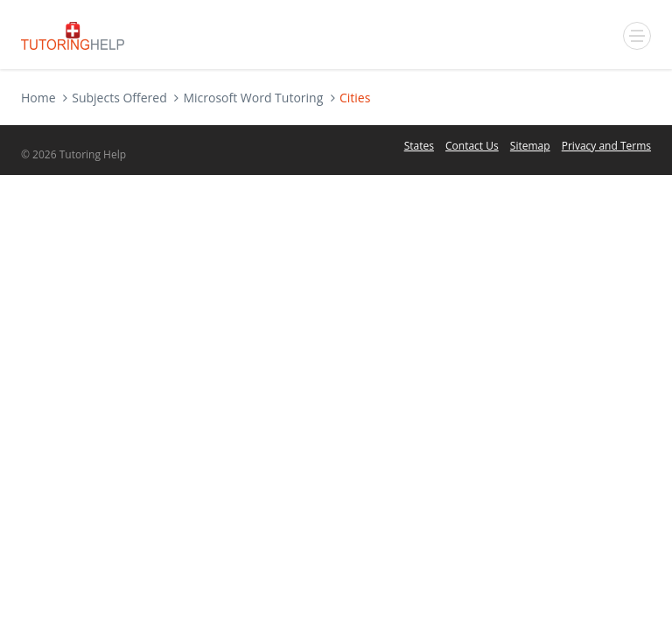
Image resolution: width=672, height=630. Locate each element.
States (419, 146)
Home (38, 98)
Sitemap (530, 146)
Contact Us (472, 146)
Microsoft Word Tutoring (253, 98)
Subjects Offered (119, 98)
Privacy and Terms (606, 146)
